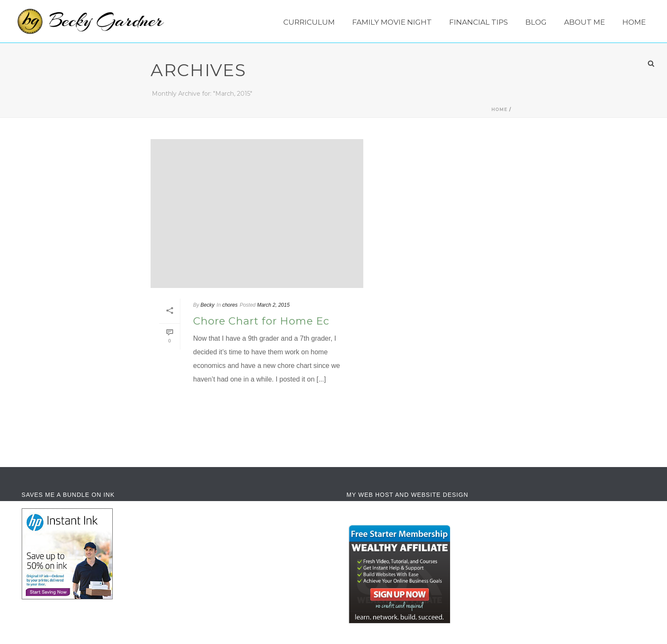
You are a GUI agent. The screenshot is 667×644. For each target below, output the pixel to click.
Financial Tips (479, 22)
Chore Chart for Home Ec (261, 321)
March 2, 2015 (273, 305)
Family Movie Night (392, 22)
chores (230, 305)
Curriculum (309, 22)
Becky (207, 305)
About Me (584, 22)
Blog (536, 22)
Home (634, 22)
